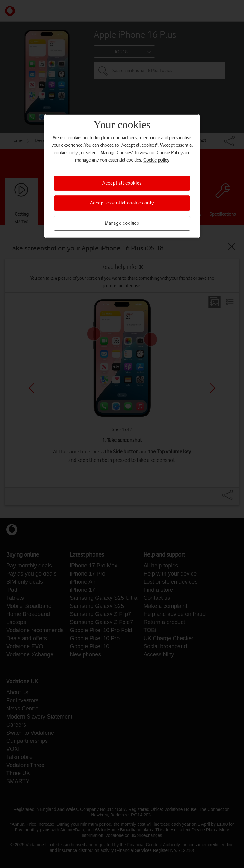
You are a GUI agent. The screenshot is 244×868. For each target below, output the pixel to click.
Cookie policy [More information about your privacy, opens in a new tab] (156, 160)
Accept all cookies (122, 183)
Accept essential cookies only (122, 203)
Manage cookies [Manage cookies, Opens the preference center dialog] (122, 223)
